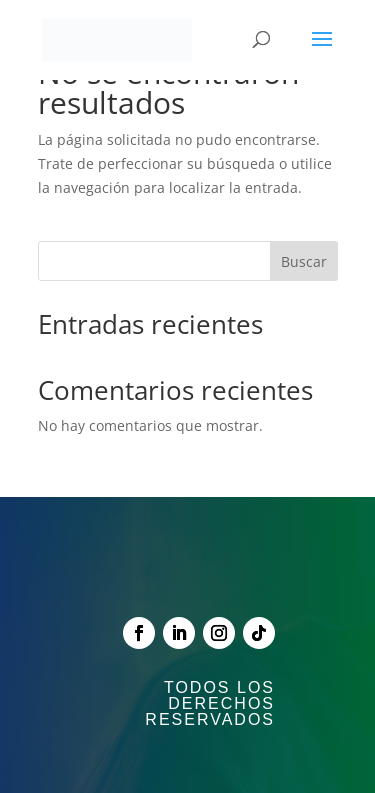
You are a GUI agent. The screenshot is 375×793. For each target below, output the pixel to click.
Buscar (304, 261)
